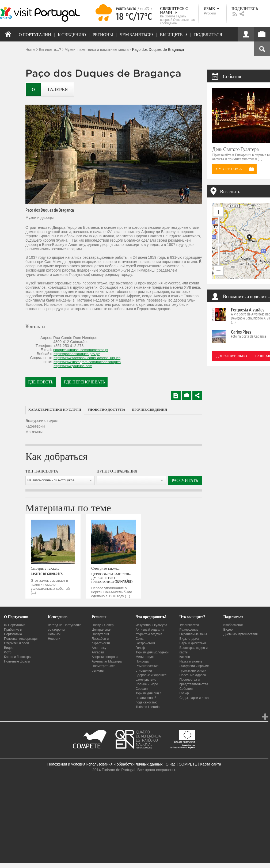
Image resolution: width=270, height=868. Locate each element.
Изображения (233, 625)
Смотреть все (229, 169)
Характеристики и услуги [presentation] (55, 410)
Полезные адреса (193, 675)
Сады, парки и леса (194, 698)
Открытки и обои (16, 643)
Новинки (54, 634)
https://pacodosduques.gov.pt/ (77, 354)
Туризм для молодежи (152, 652)
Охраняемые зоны (193, 634)
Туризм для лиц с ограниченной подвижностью (149, 698)
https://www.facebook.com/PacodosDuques (87, 358)
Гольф (140, 648)
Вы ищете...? (50, 50)
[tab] (55, 410)
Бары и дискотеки (193, 643)
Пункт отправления (117, 471)
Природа (142, 661)
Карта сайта (211, 764)
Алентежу (99, 648)
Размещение (189, 630)
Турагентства (189, 625)
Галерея (58, 90)
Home (30, 50)
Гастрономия (145, 643)
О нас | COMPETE (181, 764)
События (186, 689)
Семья (140, 639)
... (100, 480)
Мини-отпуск (145, 657)
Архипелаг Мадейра (107, 661)
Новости (54, 639)
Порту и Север (103, 625)
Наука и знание (191, 661)
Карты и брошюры (18, 657)
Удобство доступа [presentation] (106, 410)
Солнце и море (147, 684)
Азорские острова (105, 657)
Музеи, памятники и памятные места (96, 50)
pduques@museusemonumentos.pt (81, 350)
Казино (185, 657)
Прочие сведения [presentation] (149, 410)
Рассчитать (185, 481)
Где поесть (41, 382)
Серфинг (142, 689)
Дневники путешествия (240, 634)
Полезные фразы (17, 661)
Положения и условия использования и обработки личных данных (105, 764)
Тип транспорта (42, 471)
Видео (9, 648)
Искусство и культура (151, 625)
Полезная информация (21, 639)
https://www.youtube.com (73, 366)
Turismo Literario (148, 707)
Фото (8, 652)
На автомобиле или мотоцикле (51, 480)
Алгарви (98, 652)
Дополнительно (232, 356)
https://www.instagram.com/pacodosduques (87, 362)
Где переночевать (84, 382)
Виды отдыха (189, 639)
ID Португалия (15, 625)
